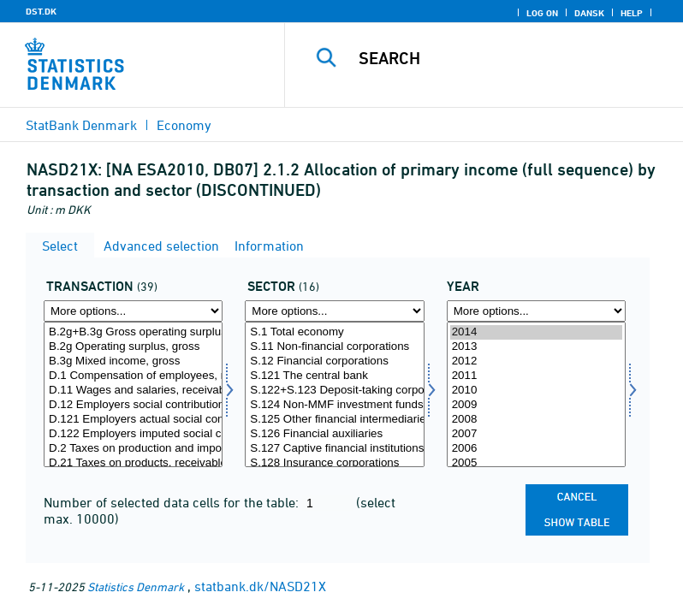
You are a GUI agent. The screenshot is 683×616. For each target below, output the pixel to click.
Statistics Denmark (136, 586)
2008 (536, 420)
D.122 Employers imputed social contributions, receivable (133, 434)
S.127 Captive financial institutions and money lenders (334, 449)
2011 (536, 376)
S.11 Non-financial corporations (334, 347)
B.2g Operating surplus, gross (133, 347)
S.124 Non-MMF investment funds (334, 405)
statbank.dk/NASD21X (260, 586)
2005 (536, 463)
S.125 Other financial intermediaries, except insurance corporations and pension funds (334, 420)
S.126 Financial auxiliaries (334, 434)
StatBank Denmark (81, 125)
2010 (536, 391)
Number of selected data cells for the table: (173, 502)
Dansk (589, 13)
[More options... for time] (536, 311)
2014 (536, 332)
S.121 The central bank (334, 376)
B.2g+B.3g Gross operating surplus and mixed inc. (133, 332)
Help (632, 13)
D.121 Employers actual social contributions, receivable (133, 420)
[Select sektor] (334, 394)
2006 (536, 449)
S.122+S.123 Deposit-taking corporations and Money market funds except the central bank (334, 391)
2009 (536, 405)
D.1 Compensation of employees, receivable (133, 376)
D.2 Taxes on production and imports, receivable (133, 449)
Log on (542, 13)
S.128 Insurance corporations (334, 463)
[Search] (509, 58)
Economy (184, 125)
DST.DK (41, 11)
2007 (536, 434)
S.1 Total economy (334, 332)
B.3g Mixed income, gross (133, 361)
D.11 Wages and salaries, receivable (133, 391)
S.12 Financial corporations (334, 361)
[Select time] (536, 394)
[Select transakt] (133, 394)
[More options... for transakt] (133, 311)
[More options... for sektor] (334, 311)
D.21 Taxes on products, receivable (133, 463)
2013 (536, 347)
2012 (536, 361)
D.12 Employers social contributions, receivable (133, 405)
